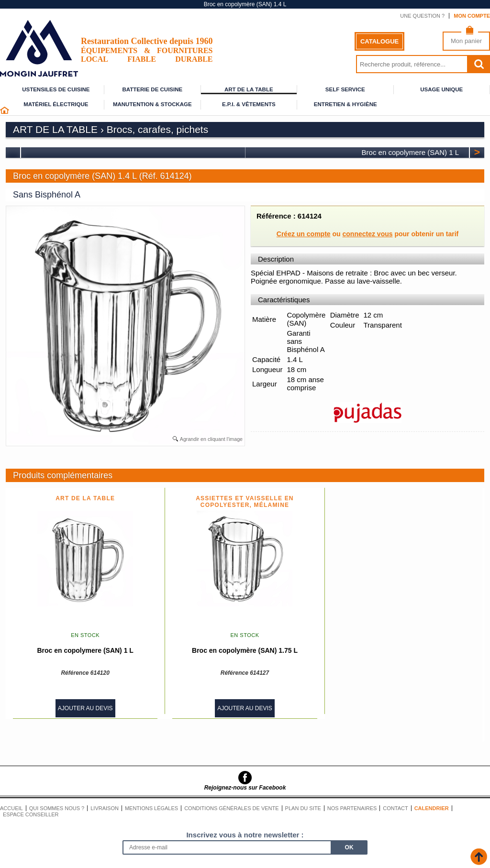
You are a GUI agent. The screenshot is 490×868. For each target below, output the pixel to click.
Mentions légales (151, 808)
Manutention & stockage (152, 104)
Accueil (11, 808)
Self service (345, 89)
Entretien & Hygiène (345, 104)
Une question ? (422, 16)
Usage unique (441, 89)
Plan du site (303, 808)
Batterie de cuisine (152, 89)
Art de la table (249, 89)
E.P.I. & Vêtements (249, 104)
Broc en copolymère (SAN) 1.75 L (245, 650)
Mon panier (466, 41)
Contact (395, 808)
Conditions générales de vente (231, 808)
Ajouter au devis (85, 708)
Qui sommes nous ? (57, 808)
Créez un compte (304, 234)
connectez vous (368, 234)
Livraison (105, 808)
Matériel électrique (56, 104)
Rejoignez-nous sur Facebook (245, 788)
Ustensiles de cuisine (56, 89)
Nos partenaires (352, 808)
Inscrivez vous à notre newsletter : (245, 835)
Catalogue (379, 41)
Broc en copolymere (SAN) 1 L (410, 152)
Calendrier (432, 808)
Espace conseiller (31, 814)
